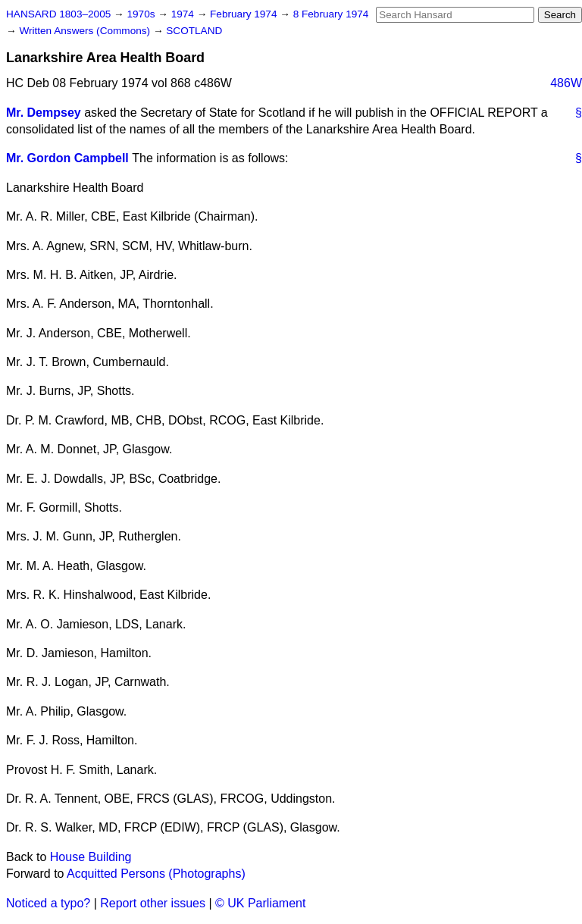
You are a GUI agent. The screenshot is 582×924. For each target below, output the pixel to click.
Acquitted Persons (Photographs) (156, 874)
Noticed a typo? (48, 903)
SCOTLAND (194, 31)
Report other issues (153, 903)
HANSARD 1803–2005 (58, 14)
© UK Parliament (260, 903)
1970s (142, 14)
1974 (184, 14)
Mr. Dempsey (44, 113)
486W (566, 83)
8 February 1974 (331, 14)
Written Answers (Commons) (86, 31)
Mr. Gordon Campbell (67, 158)
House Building (91, 857)
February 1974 (245, 14)
